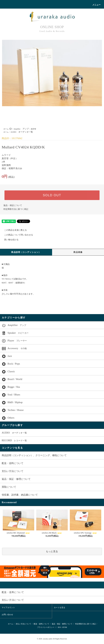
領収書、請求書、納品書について (20, 495)
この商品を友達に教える (13, 230)
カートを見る (59, 607)
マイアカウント (8, 607)
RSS (59, 627)
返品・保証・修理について (16, 479)
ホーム (6, 129)
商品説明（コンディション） (26, 252)
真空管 (34, 129)
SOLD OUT (52, 195)
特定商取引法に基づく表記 (16, 209)
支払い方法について (13, 471)
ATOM (64, 627)
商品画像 (78, 252)
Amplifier (21, 129)
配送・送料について (13, 463)
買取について (9, 487)
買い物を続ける (9, 240)
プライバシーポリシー (46, 627)
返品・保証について (13, 205)
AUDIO (22, 132)
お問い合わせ (7, 614)
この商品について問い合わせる (17, 235)
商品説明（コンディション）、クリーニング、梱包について (34, 455)
